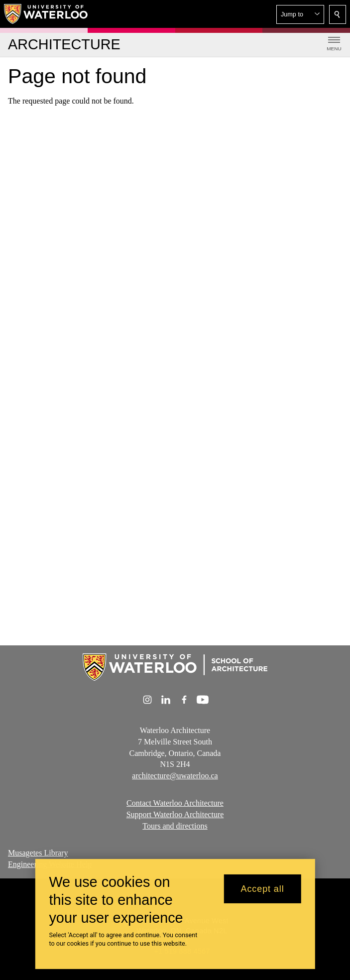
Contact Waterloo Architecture (175, 803)
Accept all (263, 894)
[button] (300, 14)
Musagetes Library (38, 853)
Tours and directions (175, 826)
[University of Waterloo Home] (46, 14)
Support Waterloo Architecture (175, 814)
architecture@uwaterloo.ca (175, 776)
